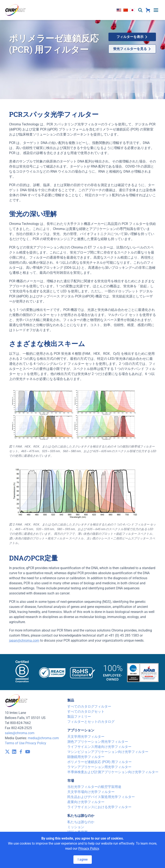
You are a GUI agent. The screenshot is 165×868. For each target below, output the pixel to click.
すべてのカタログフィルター (89, 706)
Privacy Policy (36, 743)
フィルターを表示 (132, 37)
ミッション (76, 827)
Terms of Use (15, 743)
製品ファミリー (79, 717)
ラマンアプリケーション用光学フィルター (99, 767)
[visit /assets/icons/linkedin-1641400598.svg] (14, 752)
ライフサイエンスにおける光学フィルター (99, 807)
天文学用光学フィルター (86, 737)
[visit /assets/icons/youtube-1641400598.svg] (28, 752)
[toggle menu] (156, 10)
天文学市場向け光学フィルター (91, 792)
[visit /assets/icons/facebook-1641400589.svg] (21, 752)
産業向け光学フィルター (86, 802)
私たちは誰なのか (81, 822)
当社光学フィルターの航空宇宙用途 (94, 787)
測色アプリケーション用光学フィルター (98, 742)
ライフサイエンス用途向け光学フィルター (99, 747)
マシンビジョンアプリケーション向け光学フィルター (108, 752)
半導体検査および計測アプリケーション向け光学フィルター (113, 772)
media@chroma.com (43, 738)
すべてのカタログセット (86, 711)
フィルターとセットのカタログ (91, 722)
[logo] (15, 10)
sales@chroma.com (20, 733)
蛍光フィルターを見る (132, 49)
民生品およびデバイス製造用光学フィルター (101, 797)
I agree (83, 859)
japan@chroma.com (24, 640)
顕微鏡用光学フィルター (86, 757)
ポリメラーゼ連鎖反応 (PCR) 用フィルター (99, 762)
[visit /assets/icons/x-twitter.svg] (7, 752)
